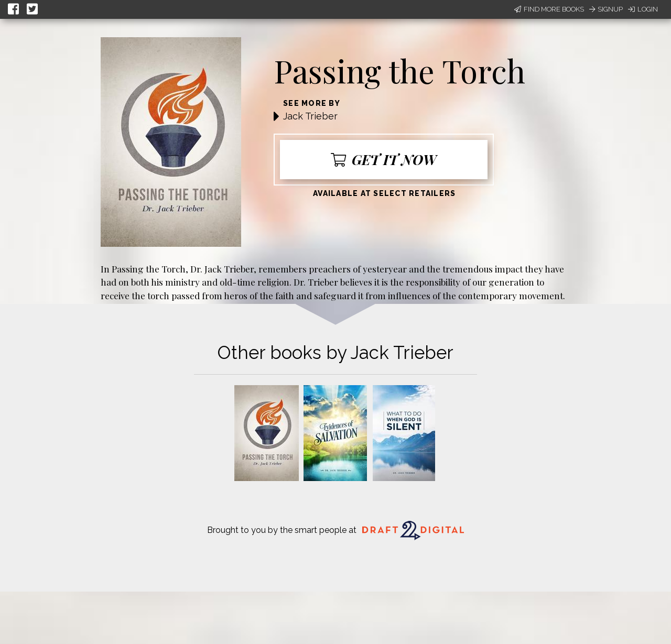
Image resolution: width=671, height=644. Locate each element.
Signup (606, 9)
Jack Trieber (310, 116)
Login (643, 9)
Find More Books (549, 9)
